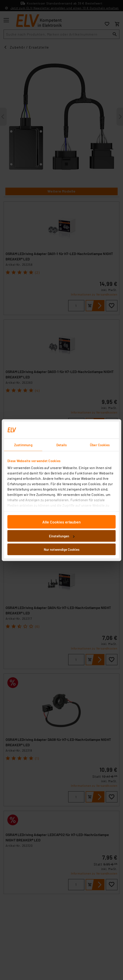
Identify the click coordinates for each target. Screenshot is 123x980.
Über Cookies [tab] (100, 445)
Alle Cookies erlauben (61, 522)
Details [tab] (62, 445)
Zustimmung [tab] (23, 445)
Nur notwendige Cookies (62, 549)
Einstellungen (62, 536)
